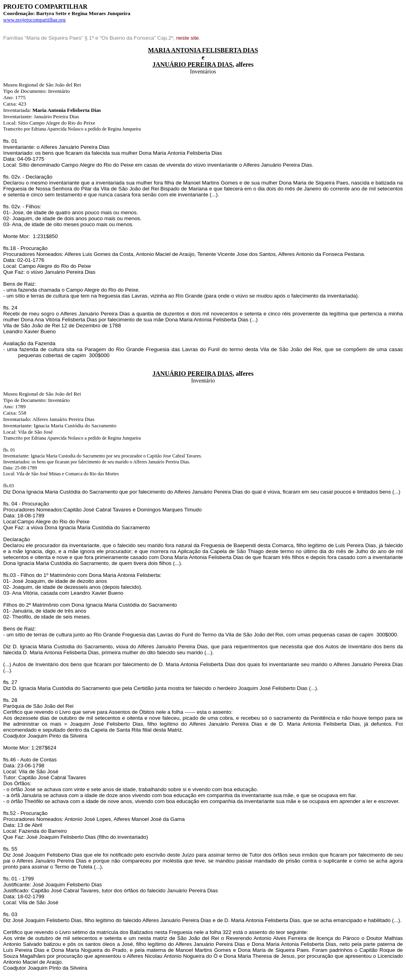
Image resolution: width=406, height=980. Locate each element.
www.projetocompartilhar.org (34, 20)
